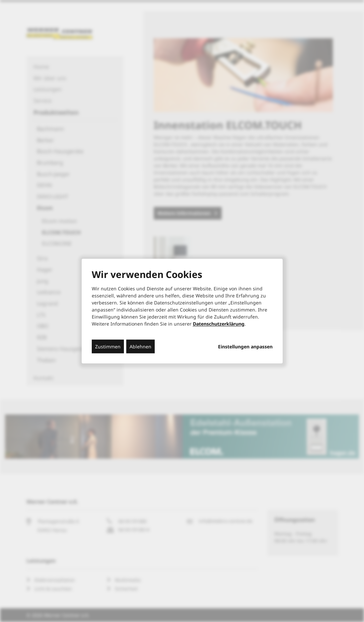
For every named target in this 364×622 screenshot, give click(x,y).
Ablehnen (140, 347)
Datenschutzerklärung (219, 324)
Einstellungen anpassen (245, 347)
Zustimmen (108, 347)
